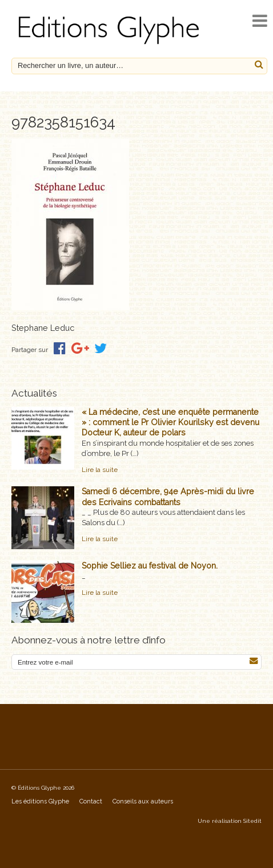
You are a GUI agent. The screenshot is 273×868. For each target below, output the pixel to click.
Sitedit (252, 821)
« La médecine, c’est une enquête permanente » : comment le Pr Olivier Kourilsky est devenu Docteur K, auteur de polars (170, 422)
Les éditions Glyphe (40, 801)
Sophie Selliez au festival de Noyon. (150, 566)
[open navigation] (260, 21)
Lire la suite (100, 470)
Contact (91, 801)
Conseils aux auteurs (143, 801)
